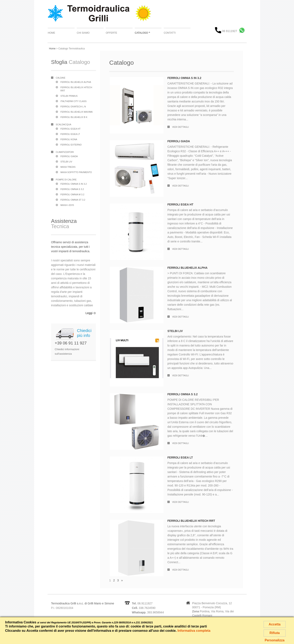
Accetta (275, 624)
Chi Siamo (83, 33)
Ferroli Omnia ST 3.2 (73, 200)
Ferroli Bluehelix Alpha (76, 82)
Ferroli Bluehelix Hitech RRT (191, 521)
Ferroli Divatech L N (73, 107)
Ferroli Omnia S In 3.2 (74, 184)
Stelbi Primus (69, 96)
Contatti (170, 33)
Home (51, 33)
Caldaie (61, 78)
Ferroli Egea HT (70, 129)
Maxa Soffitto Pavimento (76, 172)
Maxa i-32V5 (67, 205)
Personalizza (275, 640)
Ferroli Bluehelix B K (74, 117)
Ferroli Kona (69, 139)
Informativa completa (194, 631)
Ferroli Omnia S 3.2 (72, 189)
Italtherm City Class (73, 101)
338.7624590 (147, 608)
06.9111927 (145, 603)
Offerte (111, 33)
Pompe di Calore (66, 180)
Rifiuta (275, 633)
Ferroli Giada (69, 156)
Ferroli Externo (71, 145)
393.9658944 (156, 612)
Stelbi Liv (66, 162)
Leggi (89, 313)
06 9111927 (226, 31)
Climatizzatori (65, 152)
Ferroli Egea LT (70, 134)
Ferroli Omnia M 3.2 (72, 194)
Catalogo (142, 33)
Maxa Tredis (68, 167)
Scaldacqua (63, 124)
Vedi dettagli (180, 127)
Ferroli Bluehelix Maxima (77, 112)
